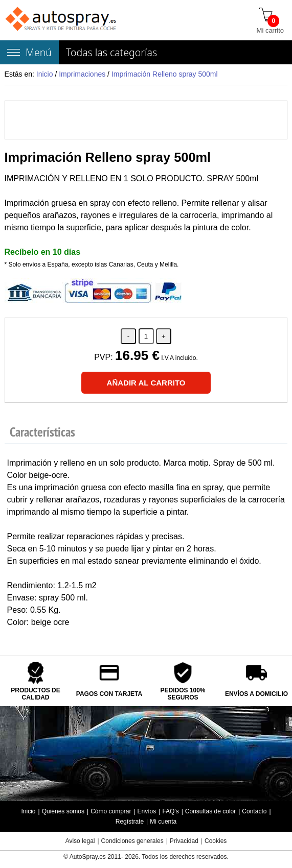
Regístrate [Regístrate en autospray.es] (130, 822)
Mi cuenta (163, 822)
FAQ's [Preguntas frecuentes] (170, 811)
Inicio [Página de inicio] (28, 811)
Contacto (254, 811)
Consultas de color (210, 811)
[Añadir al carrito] (146, 383)
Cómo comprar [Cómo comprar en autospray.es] (111, 811)
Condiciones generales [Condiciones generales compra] (132, 841)
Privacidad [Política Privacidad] (184, 841)
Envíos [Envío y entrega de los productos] (147, 811)
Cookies (216, 841)
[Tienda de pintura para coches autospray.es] (62, 20)
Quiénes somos (63, 811)
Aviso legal (80, 841)
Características (42, 432)
